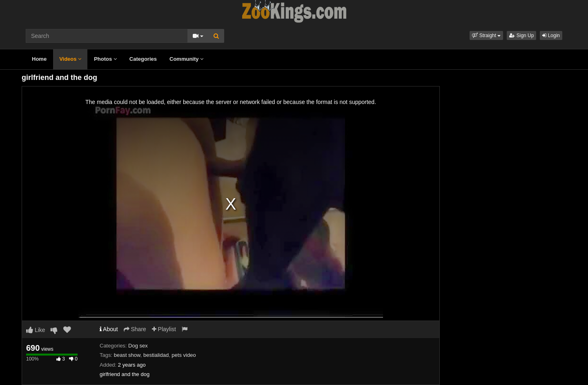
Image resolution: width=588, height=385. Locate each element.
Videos (70, 59)
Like (36, 330)
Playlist (164, 329)
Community (186, 59)
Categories (143, 59)
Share (135, 329)
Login (551, 35)
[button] (486, 35)
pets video (184, 355)
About (109, 329)
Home (39, 59)
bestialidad (156, 355)
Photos (105, 59)
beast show (127, 355)
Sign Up (521, 35)
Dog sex (138, 346)
